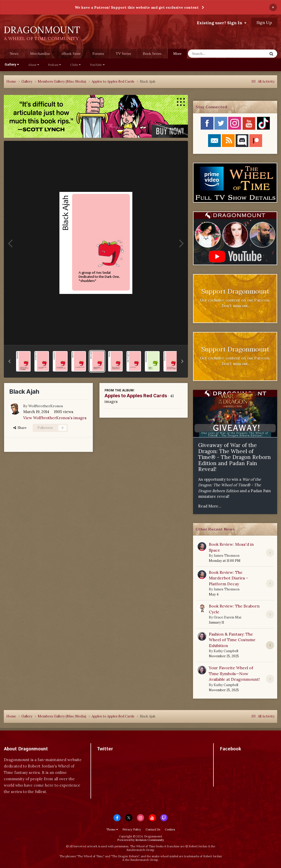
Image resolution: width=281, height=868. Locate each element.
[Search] (214, 54)
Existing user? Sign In (222, 23)
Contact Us (153, 829)
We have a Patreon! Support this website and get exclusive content (137, 7)
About (34, 65)
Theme (112, 829)
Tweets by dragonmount (119, 758)
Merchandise (40, 54)
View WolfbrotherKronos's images (55, 418)
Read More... (210, 506)
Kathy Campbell (226, 651)
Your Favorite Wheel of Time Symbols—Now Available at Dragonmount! (234, 673)
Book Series (152, 54)
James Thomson (227, 556)
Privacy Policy (132, 829)
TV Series (123, 54)
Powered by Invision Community (141, 840)
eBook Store (71, 54)
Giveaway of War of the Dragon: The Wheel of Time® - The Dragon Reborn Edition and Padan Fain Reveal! (234, 457)
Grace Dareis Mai (227, 617)
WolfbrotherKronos (46, 406)
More (177, 54)
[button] (9, 361)
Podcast (55, 65)
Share (20, 428)
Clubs (75, 65)
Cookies (170, 829)
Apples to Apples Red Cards (136, 396)
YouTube (97, 65)
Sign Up (264, 22)
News (14, 54)
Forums (98, 54)
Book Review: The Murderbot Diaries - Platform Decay (228, 578)
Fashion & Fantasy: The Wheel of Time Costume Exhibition (232, 640)
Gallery (12, 65)
